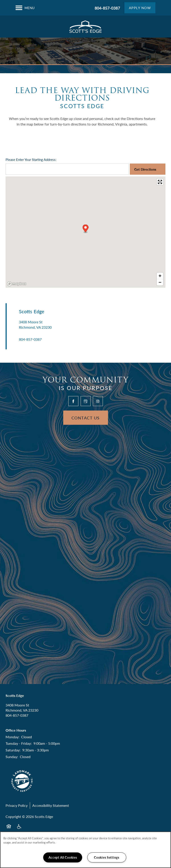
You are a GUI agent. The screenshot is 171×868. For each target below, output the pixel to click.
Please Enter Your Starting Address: (31, 160)
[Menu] (25, 8)
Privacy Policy (17, 805)
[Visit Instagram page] (98, 401)
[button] (140, 8)
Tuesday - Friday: (19, 743)
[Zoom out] (160, 282)
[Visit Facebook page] (73, 401)
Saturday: (13, 750)
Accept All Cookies (63, 857)
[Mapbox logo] (17, 284)
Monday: (12, 737)
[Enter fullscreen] (160, 182)
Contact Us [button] (86, 418)
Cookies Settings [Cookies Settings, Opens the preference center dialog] (107, 857)
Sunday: (12, 757)
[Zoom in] (160, 276)
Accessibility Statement (51, 805)
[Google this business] (86, 401)
